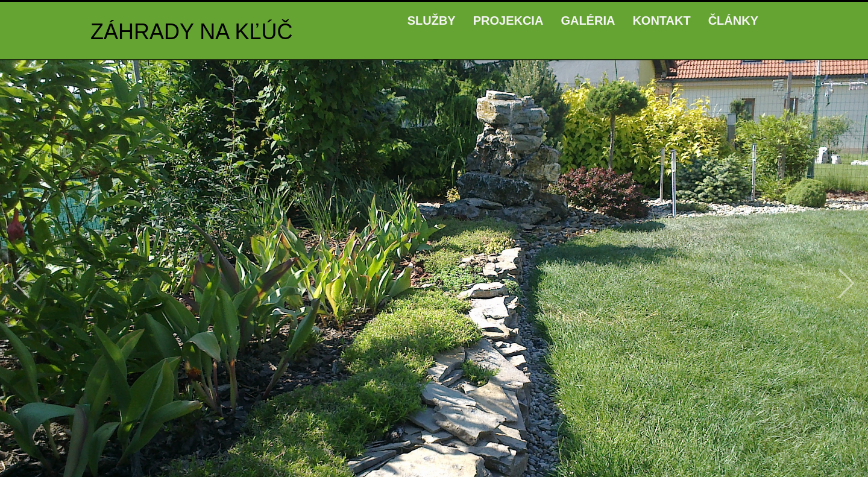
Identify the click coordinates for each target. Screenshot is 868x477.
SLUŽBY (432, 21)
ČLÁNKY (733, 21)
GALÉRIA (588, 21)
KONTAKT (661, 21)
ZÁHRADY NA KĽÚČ (191, 32)
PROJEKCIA (508, 21)
